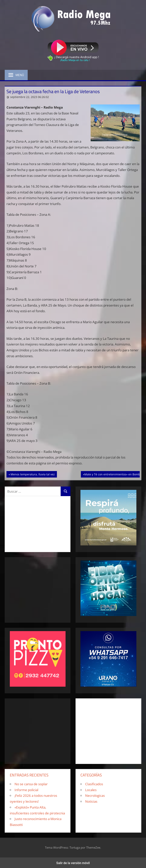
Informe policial (26, 790)
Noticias (91, 801)
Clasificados (94, 784)
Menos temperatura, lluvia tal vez (33, 474)
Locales (91, 790)
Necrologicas (95, 796)
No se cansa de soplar (31, 784)
